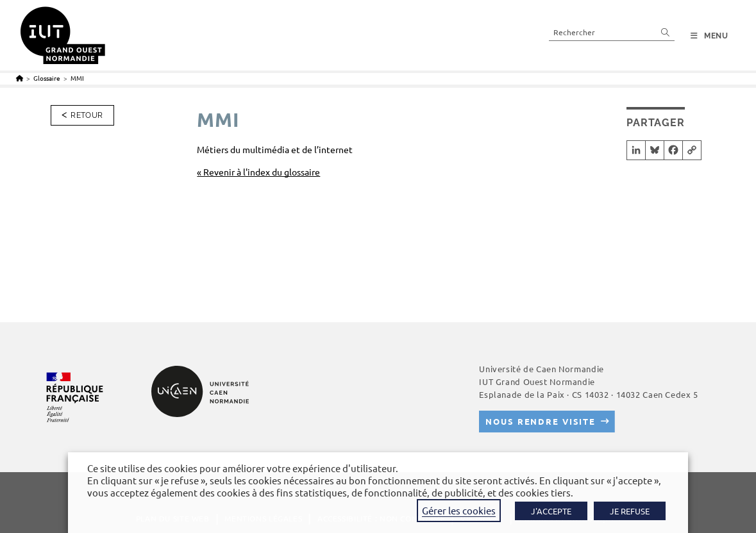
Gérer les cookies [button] (459, 510)
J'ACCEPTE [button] (551, 511)
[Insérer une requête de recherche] (612, 32)
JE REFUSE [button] (630, 511)
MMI (77, 78)
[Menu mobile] (710, 36)
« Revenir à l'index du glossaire (258, 172)
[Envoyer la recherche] (666, 32)
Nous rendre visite (541, 421)
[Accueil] (20, 78)
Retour (87, 115)
